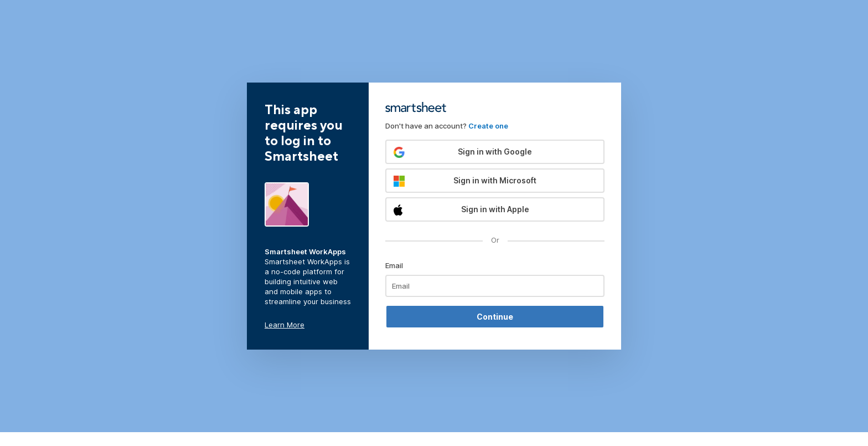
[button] (495, 152)
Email (394, 265)
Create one (488, 126)
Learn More (285, 325)
